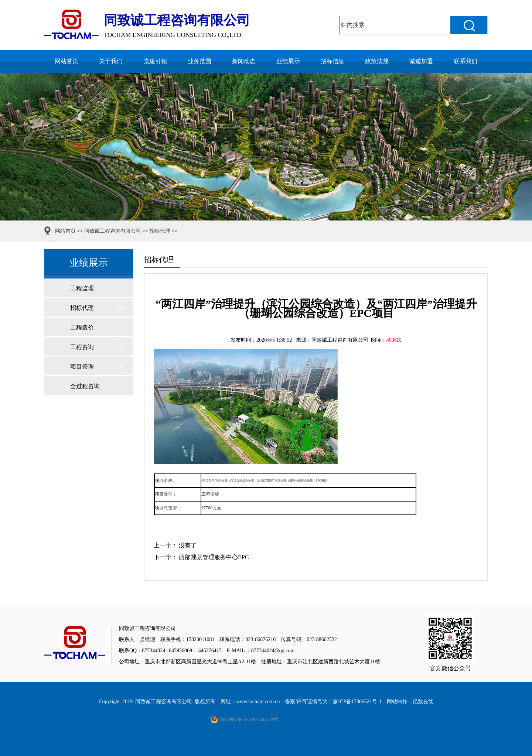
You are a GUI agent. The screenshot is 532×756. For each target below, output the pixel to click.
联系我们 (465, 61)
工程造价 (82, 327)
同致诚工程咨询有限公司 (113, 231)
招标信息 (332, 61)
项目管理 (82, 367)
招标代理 (160, 231)
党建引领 (155, 61)
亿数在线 (423, 702)
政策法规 (377, 61)
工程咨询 (82, 347)
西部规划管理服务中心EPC (214, 557)
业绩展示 (288, 61)
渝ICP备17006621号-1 (357, 702)
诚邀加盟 (421, 61)
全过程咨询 (85, 386)
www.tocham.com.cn (258, 702)
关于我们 (111, 61)
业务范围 (199, 61)
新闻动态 (244, 61)
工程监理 (82, 288)
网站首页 (66, 61)
